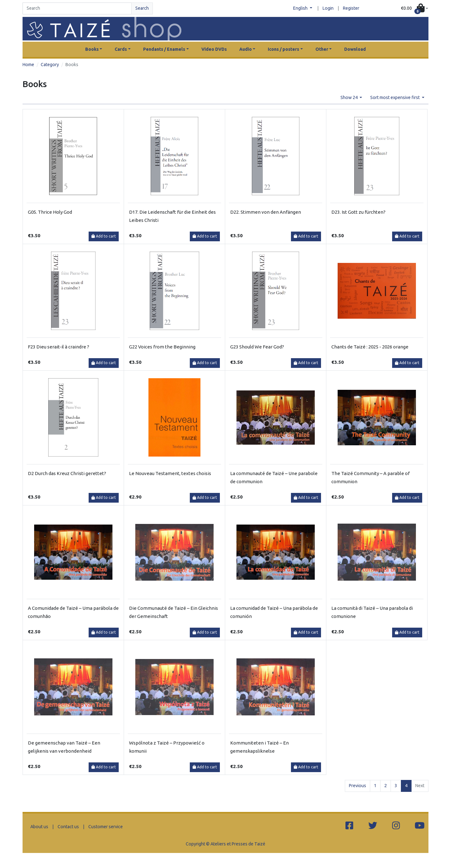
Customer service (106, 827)
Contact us (68, 827)
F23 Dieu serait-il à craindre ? (59, 347)
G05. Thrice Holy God (50, 212)
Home (28, 65)
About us (39, 827)
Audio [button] (246, 49)
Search (142, 8)
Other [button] (322, 49)
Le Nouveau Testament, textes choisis (170, 473)
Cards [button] (121, 49)
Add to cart (104, 236)
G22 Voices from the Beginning (162, 347)
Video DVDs (214, 49)
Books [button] (92, 49)
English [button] (301, 8)
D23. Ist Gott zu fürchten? (358, 212)
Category (50, 65)
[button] (415, 9)
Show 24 (350, 97)
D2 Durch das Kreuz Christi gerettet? (67, 473)
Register (351, 8)
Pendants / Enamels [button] (164, 49)
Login (328, 8)
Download (355, 49)
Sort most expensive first (395, 97)
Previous (358, 786)
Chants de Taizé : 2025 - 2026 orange (370, 347)
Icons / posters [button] (283, 49)
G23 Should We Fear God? (257, 347)
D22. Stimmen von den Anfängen (266, 212)
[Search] (77, 8)
